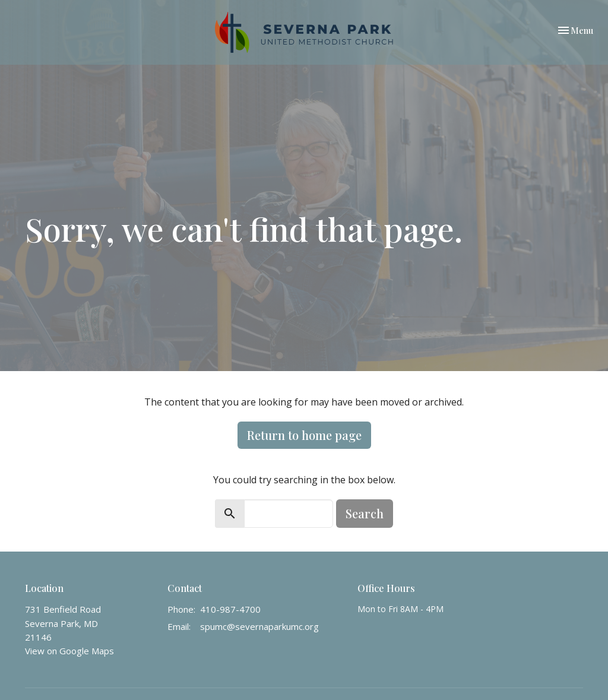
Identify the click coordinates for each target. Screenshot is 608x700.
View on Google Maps (69, 651)
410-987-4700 (230, 609)
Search (365, 513)
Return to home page (304, 435)
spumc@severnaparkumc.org (259, 626)
